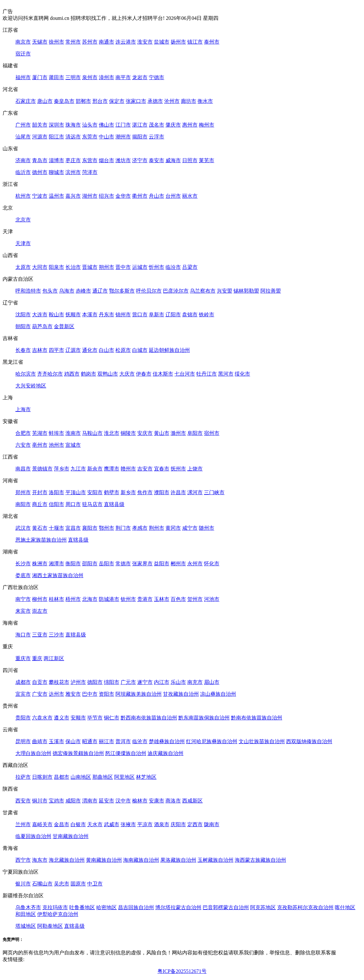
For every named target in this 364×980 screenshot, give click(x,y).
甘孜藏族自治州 (181, 694)
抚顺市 (73, 315)
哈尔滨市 (26, 374)
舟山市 (157, 196)
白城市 (140, 350)
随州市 (207, 528)
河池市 (212, 599)
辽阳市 (173, 315)
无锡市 (40, 42)
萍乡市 (62, 469)
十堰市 (56, 528)
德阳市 (95, 682)
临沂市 (23, 172)
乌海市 (67, 291)
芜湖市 (40, 433)
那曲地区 (103, 777)
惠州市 (190, 125)
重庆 (37, 658)
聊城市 (56, 172)
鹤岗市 (89, 374)
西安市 (23, 801)
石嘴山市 (42, 884)
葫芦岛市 (42, 326)
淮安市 (145, 42)
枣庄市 (73, 160)
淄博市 (56, 160)
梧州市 (73, 599)
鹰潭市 (112, 469)
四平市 (56, 350)
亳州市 (40, 445)
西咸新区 (192, 801)
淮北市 (112, 433)
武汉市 (23, 528)
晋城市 (90, 267)
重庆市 (23, 658)
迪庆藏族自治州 (165, 753)
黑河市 (226, 374)
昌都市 (62, 777)
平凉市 (145, 824)
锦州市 (123, 315)
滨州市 (73, 172)
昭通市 (90, 741)
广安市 (40, 694)
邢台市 (100, 101)
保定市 (117, 101)
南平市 (123, 77)
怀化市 (212, 564)
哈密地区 (106, 907)
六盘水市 (42, 718)
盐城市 (162, 42)
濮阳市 (162, 492)
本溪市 (90, 315)
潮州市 (123, 137)
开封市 (40, 492)
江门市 (123, 125)
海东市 (40, 860)
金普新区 (64, 326)
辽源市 (73, 350)
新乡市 (128, 492)
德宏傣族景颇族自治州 (78, 753)
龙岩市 (140, 77)
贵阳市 (23, 718)
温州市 (56, 196)
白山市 (106, 350)
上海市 (23, 409)
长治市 (73, 267)
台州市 (173, 196)
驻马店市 (92, 504)
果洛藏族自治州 (178, 860)
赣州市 (128, 469)
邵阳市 (90, 564)
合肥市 (23, 433)
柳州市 (40, 599)
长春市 (23, 350)
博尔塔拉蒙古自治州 (178, 907)
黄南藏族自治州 (104, 860)
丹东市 (106, 315)
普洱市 (123, 741)
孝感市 (140, 528)
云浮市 (157, 137)
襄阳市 (90, 528)
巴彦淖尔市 (176, 291)
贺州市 (195, 599)
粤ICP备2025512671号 (182, 971)
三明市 (73, 77)
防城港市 (109, 599)
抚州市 (178, 469)
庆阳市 (178, 824)
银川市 (23, 884)
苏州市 (90, 42)
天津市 (23, 243)
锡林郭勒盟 (246, 291)
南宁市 (23, 599)
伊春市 (144, 374)
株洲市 (40, 564)
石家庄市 (26, 101)
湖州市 (90, 196)
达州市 (56, 694)
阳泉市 (56, 267)
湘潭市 (56, 564)
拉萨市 (23, 777)
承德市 (155, 101)
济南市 (23, 160)
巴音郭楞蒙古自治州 (226, 907)
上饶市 (195, 469)
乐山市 (178, 682)
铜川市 (40, 801)
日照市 (190, 160)
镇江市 (195, 42)
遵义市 (62, 718)
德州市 (40, 172)
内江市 (162, 682)
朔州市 (106, 267)
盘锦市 (190, 315)
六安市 (23, 445)
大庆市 (127, 374)
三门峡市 (214, 492)
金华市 (123, 196)
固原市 (78, 884)
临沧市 (140, 741)
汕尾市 (23, 137)
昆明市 (23, 741)
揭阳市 (140, 137)
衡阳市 (73, 564)
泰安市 (157, 160)
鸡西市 (72, 374)
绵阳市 (112, 682)
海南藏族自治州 (141, 860)
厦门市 (40, 77)
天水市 (95, 824)
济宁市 (140, 160)
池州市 (56, 445)
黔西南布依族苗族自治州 (149, 718)
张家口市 (136, 101)
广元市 (128, 682)
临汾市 (173, 267)
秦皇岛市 (64, 101)
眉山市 (212, 682)
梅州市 (207, 125)
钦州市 (128, 599)
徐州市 (56, 42)
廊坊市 (189, 101)
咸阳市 (73, 801)
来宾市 (23, 611)
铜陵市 (128, 433)
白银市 (78, 824)
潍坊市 (123, 160)
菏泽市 (90, 172)
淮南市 (73, 433)
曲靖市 (40, 741)
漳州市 (106, 77)
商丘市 (40, 504)
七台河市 (185, 374)
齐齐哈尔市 (50, 374)
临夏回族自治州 (33, 836)
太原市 (23, 267)
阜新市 (157, 315)
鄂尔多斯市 (122, 291)
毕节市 (95, 718)
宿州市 (212, 433)
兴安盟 (224, 291)
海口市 (23, 635)
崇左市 (40, 611)
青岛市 (40, 160)
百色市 (178, 599)
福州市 (23, 77)
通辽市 (100, 291)
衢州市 (140, 196)
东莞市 (90, 137)
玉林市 (162, 599)
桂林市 (56, 599)
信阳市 (56, 504)
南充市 (195, 682)
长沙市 (23, 564)
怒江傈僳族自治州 (126, 753)
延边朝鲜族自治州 (169, 350)
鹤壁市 (112, 492)
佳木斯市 (163, 374)
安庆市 (145, 433)
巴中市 (90, 694)
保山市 (73, 741)
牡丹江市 (207, 374)
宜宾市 (23, 694)
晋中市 (123, 267)
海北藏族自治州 (67, 860)
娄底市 (23, 575)
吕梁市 (190, 267)
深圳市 (56, 125)
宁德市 (157, 77)
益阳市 (162, 564)
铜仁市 (112, 718)
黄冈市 (173, 528)
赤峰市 (83, 291)
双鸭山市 (108, 374)
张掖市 (128, 824)
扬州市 (178, 42)
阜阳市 (195, 433)
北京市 (23, 220)
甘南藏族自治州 (71, 836)
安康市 (157, 801)
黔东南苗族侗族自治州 (204, 718)
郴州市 (178, 564)
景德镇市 (42, 469)
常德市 (123, 564)
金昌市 (62, 824)
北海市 (90, 599)
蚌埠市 (56, 433)
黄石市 (40, 528)
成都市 (23, 682)
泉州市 (90, 77)
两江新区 (54, 658)
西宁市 (23, 860)
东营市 (90, 160)
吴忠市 (62, 884)
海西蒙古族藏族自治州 (260, 860)
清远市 (73, 137)
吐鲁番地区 (82, 907)
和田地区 (26, 914)
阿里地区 (124, 777)
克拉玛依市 (55, 907)
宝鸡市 (56, 801)
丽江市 (106, 741)
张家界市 (142, 564)
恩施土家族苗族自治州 (41, 540)
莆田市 (56, 77)
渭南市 (90, 801)
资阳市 (106, 694)
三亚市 (40, 635)
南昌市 (23, 469)
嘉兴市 (73, 196)
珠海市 (73, 125)
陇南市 (212, 824)
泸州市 (78, 682)
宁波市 (40, 196)
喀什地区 (345, 907)
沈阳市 (23, 315)
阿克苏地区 (263, 907)
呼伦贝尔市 (149, 291)
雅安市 (73, 694)
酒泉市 (162, 824)
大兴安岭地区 (31, 386)
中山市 (106, 137)
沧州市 (172, 101)
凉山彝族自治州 (218, 694)
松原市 (123, 350)
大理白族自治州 (33, 753)
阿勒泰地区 (50, 926)
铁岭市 (207, 315)
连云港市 (126, 42)
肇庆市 (173, 125)
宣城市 (73, 445)
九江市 (78, 469)
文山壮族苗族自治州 (262, 741)
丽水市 (190, 196)
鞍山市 (56, 315)
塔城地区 (26, 926)
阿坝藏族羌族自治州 (139, 694)
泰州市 (212, 42)
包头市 (50, 291)
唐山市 (45, 101)
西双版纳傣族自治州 (309, 741)
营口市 (140, 315)
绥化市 (242, 374)
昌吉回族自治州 (136, 907)
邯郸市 (83, 101)
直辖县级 (114, 504)
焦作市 (145, 492)
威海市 (173, 160)
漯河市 (195, 492)
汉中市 (123, 801)
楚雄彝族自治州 (167, 741)
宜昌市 (73, 528)
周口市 (73, 504)
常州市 (73, 42)
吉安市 (145, 469)
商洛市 (173, 801)
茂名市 (157, 125)
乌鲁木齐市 (28, 907)
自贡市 (40, 682)
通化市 (90, 350)
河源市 (40, 137)
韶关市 (40, 125)
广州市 (23, 125)
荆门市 (123, 528)
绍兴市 (106, 196)
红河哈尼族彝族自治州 (212, 741)
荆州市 (157, 528)
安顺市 (78, 718)
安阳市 (95, 492)
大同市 (40, 267)
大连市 (40, 315)
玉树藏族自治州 (216, 860)
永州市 (195, 564)
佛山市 (106, 125)
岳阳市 (106, 564)
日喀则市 (42, 777)
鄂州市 (106, 528)
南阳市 (23, 504)
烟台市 (106, 160)
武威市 (112, 824)
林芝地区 (146, 777)
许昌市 (178, 492)
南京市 (23, 42)
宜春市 (162, 469)
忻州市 (157, 267)
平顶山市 (76, 492)
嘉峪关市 (42, 824)
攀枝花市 (59, 682)
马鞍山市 (92, 433)
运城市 (140, 267)
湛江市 (140, 125)
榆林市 (140, 801)
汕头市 (90, 125)
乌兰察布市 (203, 291)
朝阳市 (23, 326)
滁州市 (178, 433)
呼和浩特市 (28, 291)
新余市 (95, 469)
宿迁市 (23, 54)
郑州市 (23, 492)
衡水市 (205, 101)
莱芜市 (207, 160)
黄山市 (162, 433)
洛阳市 (56, 492)
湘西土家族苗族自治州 (58, 575)
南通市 (106, 42)
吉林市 (40, 350)
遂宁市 (145, 682)
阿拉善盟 (271, 291)
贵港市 (145, 599)
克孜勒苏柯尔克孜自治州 (305, 907)
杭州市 (23, 196)
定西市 (195, 824)
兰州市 (23, 824)
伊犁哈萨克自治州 (58, 914)
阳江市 (56, 137)
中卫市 (95, 884)
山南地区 (81, 777)
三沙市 (56, 635)
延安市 (106, 801)
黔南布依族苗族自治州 (257, 718)
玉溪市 (56, 741)
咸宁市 (190, 528)
